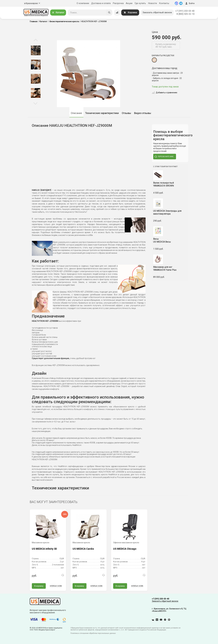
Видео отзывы (143, 113)
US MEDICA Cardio (83, 549)
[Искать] (109, 13)
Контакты (164, 3)
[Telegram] (181, 3)
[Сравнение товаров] (117, 13)
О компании (83, 3)
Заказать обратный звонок (157, 12)
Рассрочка (118, 3)
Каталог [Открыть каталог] (58, 12)
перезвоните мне (164, 157)
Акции (129, 3)
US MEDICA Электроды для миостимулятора (167, 212)
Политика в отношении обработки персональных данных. (93, 633)
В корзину (39, 586)
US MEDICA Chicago (125, 549)
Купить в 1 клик (56, 586)
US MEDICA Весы (170, 240)
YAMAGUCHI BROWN (170, 184)
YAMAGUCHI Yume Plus (170, 268)
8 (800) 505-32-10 (186, 14)
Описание (76, 113)
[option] (36, 50)
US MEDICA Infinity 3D (44, 549)
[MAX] (176, 3)
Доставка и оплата (101, 3)
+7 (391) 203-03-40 (185, 11)
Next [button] (35, 103)
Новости (152, 3)
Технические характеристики (102, 113)
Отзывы (126, 113)
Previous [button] (36, 40)
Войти (190, 3)
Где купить (140, 3)
